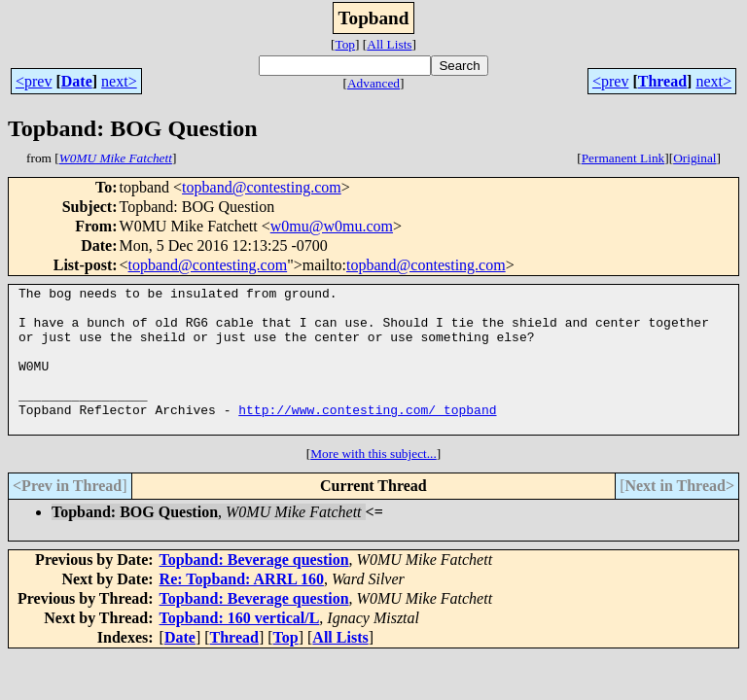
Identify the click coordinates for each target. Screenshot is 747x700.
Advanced (373, 83)
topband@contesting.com (262, 187)
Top (345, 44)
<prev (34, 81)
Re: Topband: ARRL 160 (242, 608)
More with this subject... (373, 483)
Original (694, 158)
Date (77, 81)
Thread (662, 81)
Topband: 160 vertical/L (240, 647)
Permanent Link (623, 158)
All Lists (389, 44)
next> (119, 81)
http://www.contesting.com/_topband (367, 436)
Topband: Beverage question (254, 589)
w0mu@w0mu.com (332, 226)
